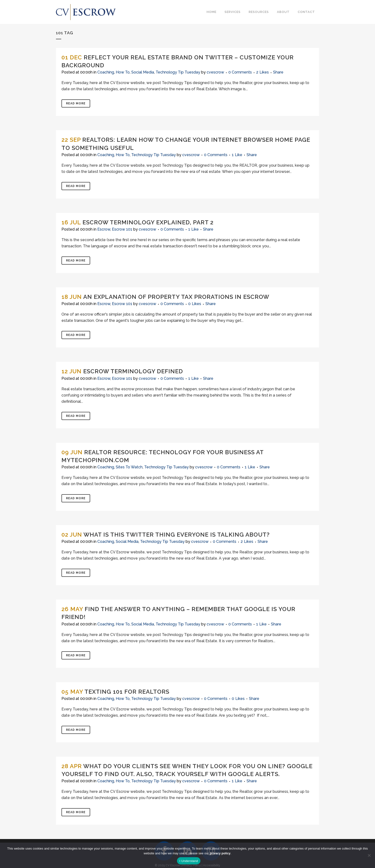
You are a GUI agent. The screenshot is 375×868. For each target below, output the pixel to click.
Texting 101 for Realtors (127, 692)
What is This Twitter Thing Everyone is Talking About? (177, 535)
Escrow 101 (122, 229)
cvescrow (215, 72)
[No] (369, 855)
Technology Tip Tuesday (178, 72)
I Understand (189, 861)
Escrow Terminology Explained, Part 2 (148, 222)
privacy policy (220, 853)
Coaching (106, 72)
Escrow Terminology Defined (133, 371)
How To (123, 72)
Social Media (143, 72)
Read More (76, 103)
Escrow (104, 229)
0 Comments (240, 72)
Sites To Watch (129, 467)
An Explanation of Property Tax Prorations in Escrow (176, 297)
